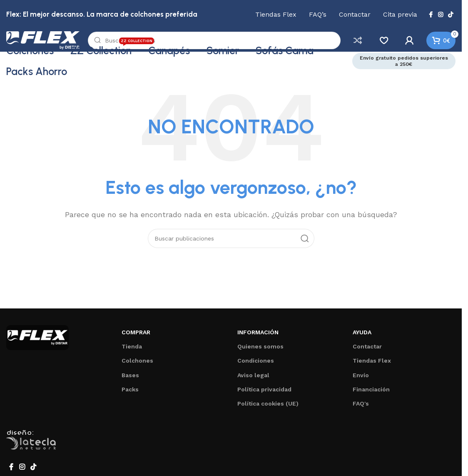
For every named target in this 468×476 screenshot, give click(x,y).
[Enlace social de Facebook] (431, 15)
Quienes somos (260, 351)
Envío (361, 379)
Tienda (132, 351)
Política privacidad (264, 393)
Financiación (371, 393)
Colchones (137, 365)
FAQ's (361, 408)
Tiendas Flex (372, 365)
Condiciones (256, 365)
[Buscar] (221, 43)
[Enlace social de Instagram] (441, 15)
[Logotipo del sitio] (50, 42)
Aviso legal (253, 379)
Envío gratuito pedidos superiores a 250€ (404, 65)
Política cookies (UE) (268, 408)
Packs (130, 393)
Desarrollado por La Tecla (35, 446)
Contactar (367, 351)
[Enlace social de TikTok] (451, 15)
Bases (130, 379)
